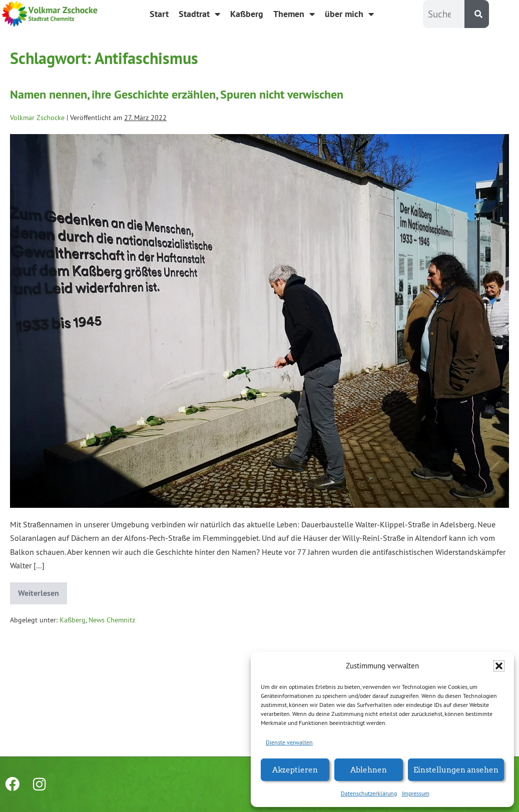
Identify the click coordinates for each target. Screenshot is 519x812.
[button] (499, 666)
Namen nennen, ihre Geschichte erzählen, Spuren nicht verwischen (177, 94)
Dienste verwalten (289, 742)
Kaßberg (247, 14)
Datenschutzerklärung (369, 793)
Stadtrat (199, 14)
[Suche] (477, 14)
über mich (349, 14)
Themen (294, 14)
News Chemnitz (112, 620)
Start (159, 14)
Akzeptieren (295, 769)
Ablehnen (369, 769)
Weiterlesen (43, 590)
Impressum (416, 793)
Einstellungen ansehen (456, 769)
